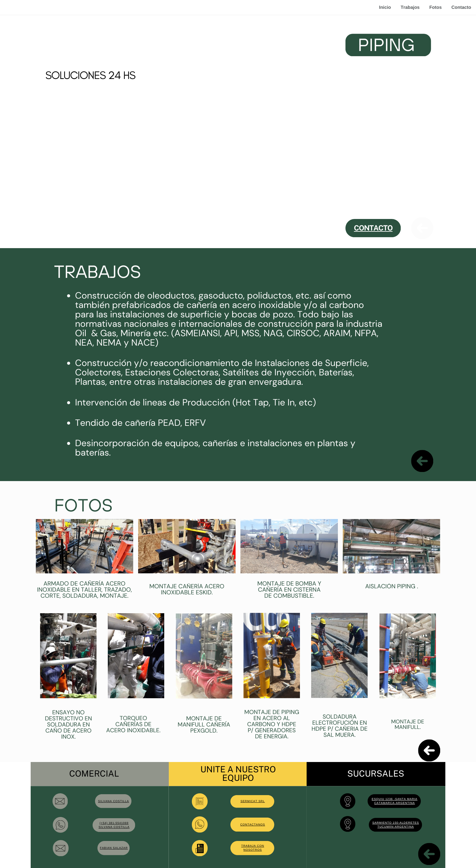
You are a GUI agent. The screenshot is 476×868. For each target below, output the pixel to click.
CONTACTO (373, 228)
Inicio (385, 7)
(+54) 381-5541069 (114, 823)
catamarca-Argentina (395, 803)
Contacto (461, 7)
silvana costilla (114, 827)
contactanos (253, 825)
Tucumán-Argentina (396, 827)
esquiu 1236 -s (385, 799)
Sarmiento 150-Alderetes (396, 823)
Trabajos (410, 7)
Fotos (435, 7)
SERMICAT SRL (253, 801)
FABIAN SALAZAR (114, 848)
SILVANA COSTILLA (114, 801)
